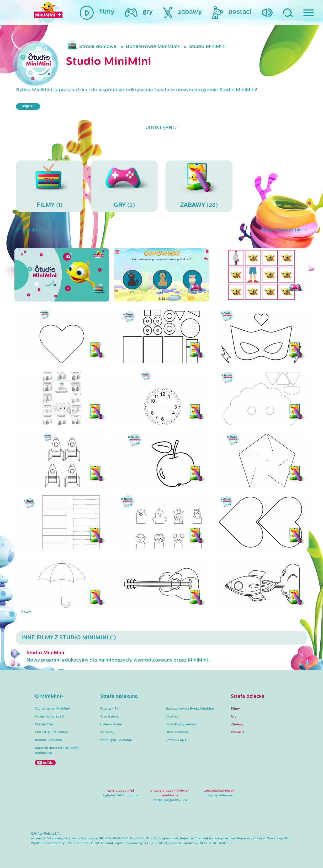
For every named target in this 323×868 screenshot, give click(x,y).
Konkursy (107, 732)
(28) (199, 186)
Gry (234, 716)
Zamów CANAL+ (178, 740)
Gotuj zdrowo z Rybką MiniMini (190, 709)
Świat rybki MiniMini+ (117, 740)
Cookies (172, 716)
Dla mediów (44, 724)
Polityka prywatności (182, 724)
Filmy (235, 709)
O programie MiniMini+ (53, 709)
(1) (49, 186)
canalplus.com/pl (121, 791)
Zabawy (237, 724)
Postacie (238, 732)
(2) (124, 186)
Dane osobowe (177, 732)
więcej (28, 106)
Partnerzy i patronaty (51, 732)
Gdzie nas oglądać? (50, 716)
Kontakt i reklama (48, 740)
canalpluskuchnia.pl (219, 791)
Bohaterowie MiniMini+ (153, 46)
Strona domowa (98, 46)
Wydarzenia (109, 716)
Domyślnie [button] (290, 230)
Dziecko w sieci (112, 724)
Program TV (109, 709)
